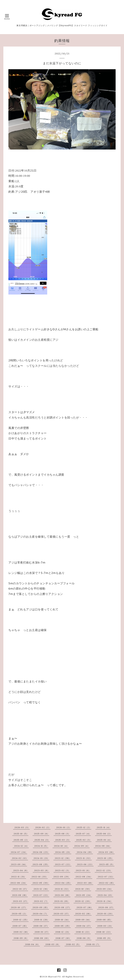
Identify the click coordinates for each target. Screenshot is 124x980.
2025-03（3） (63, 840)
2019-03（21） (105, 926)
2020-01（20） (105, 914)
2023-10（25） (105, 858)
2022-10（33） (40, 877)
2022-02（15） (107, 883)
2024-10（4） (61, 846)
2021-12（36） (41, 889)
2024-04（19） (85, 852)
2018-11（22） (83, 932)
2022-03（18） (85, 883)
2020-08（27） (63, 907)
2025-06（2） (104, 834)
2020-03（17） (62, 914)
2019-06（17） (41, 926)
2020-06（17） (106, 907)
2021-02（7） (41, 901)
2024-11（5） (41, 846)
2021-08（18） (20, 895)
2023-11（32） (84, 858)
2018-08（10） (42, 938)
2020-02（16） (83, 914)
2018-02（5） (73, 944)
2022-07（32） (106, 877)
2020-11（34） (105, 901)
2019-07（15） (20, 926)
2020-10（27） (19, 907)
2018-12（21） (63, 932)
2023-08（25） (41, 864)
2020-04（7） (40, 914)
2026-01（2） (64, 827)
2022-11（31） (19, 877)
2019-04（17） (84, 926)
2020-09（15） (41, 907)
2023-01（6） (83, 870)
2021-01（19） (62, 901)
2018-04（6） (32, 944)
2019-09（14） (83, 920)
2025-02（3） (84, 840)
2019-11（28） (42, 920)
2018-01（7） (93, 944)
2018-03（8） (53, 944)
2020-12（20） (83, 901)
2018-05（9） (104, 938)
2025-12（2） (84, 827)
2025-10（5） (21, 834)
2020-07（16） (85, 907)
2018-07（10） (63, 938)
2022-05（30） (41, 883)
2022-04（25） (63, 883)
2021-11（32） (62, 889)
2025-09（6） (42, 834)
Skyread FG (54, 977)
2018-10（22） (104, 932)
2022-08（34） (84, 877)
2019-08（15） (104, 920)
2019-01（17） (42, 932)
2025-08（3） (63, 834)
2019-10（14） (62, 920)
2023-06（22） (85, 864)
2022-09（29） (62, 877)
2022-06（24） (19, 883)
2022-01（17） (20, 889)
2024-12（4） (21, 846)
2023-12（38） (63, 858)
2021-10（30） (83, 889)
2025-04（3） (42, 840)
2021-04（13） (105, 895)
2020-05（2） (19, 914)
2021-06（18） (63, 895)
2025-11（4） (104, 827)
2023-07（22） (63, 864)
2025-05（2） (21, 840)
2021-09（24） (105, 889)
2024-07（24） (19, 852)
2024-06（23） (41, 852)
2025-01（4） (104, 840)
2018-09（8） (21, 938)
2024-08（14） (103, 846)
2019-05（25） (63, 926)
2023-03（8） (42, 870)
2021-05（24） (84, 895)
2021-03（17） (21, 901)
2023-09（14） (19, 864)
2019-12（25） (21, 920)
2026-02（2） (43, 827)
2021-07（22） (41, 895)
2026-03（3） (22, 827)
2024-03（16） (107, 852)
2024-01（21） (41, 858)
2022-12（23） (104, 870)
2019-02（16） (21, 932)
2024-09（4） (82, 846)
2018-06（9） (84, 938)
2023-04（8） (21, 870)
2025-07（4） (83, 834)
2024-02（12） (20, 858)
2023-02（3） (63, 870)
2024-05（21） (63, 852)
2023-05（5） (107, 864)
